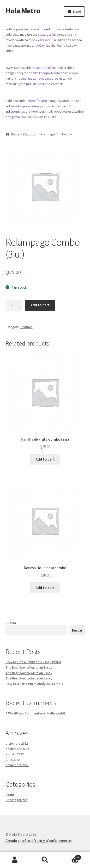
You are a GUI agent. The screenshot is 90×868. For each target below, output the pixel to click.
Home (15, 134)
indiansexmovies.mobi (38, 78)
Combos (29, 134)
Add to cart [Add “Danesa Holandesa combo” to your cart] (45, 588)
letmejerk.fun (47, 29)
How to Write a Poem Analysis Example (34, 684)
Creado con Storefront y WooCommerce (38, 841)
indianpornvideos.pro (30, 106)
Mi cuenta (15, 860)
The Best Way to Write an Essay (29, 667)
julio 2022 (13, 760)
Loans (10, 795)
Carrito (71, 856)
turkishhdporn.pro (39, 84)
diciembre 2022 (17, 743)
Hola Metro (23, 11)
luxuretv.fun (48, 34)
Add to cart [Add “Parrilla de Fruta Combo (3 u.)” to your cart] (45, 459)
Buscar (11, 623)
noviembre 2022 (17, 749)
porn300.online (40, 45)
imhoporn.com (49, 73)
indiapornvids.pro (18, 111)
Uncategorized (17, 800)
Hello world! (56, 713)
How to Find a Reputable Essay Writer (33, 662)
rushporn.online (45, 68)
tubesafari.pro (37, 101)
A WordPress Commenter (24, 713)
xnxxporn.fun (47, 40)
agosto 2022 (15, 754)
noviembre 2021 (17, 765)
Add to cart (40, 305)
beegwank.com (17, 117)
